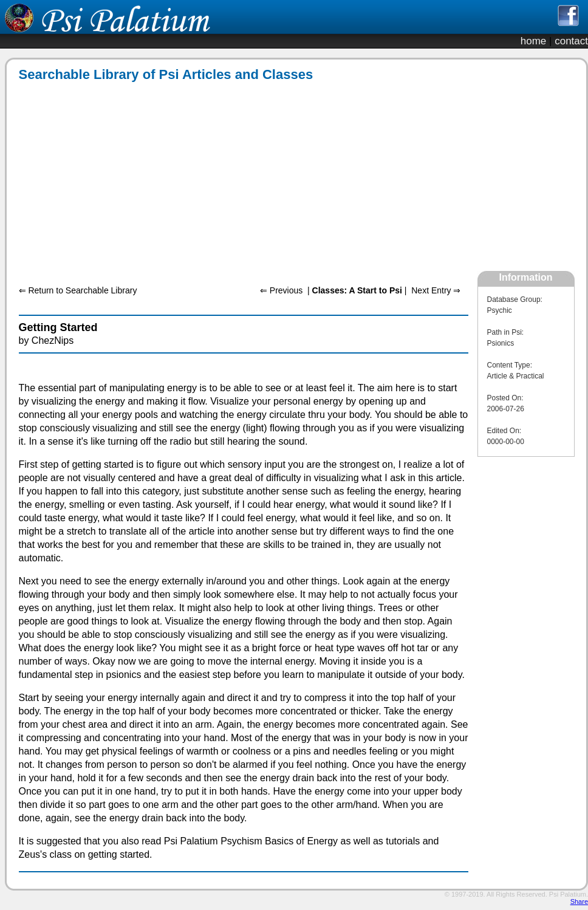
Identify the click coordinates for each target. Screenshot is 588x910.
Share (579, 901)
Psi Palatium (568, 894)
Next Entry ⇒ (436, 290)
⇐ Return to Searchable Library (78, 290)
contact (571, 41)
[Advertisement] (158, 177)
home (534, 41)
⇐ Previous (281, 290)
